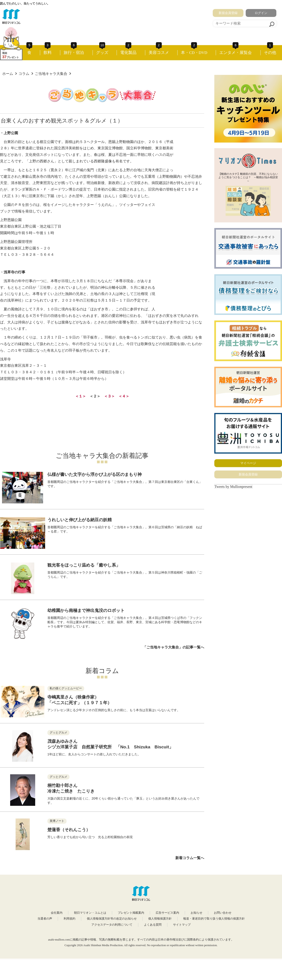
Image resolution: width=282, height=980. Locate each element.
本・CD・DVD (194, 53)
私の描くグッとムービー (66, 688)
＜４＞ (124, 396)
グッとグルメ (58, 733)
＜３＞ (109, 396)
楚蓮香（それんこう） (69, 830)
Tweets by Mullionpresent (233, 487)
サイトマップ (182, 925)
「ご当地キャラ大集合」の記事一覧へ (173, 647)
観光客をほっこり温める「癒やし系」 (84, 565)
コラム (24, 74)
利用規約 (69, 919)
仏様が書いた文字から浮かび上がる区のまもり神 (95, 474)
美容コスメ (159, 53)
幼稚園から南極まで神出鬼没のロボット (86, 610)
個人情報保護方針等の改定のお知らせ (112, 919)
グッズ (102, 53)
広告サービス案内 (167, 913)
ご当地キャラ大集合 (51, 74)
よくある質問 (153, 925)
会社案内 (57, 913)
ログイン (261, 13)
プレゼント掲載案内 (131, 913)
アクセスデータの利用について (112, 925)
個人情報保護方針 (160, 919)
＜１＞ (81, 396)
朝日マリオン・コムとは (90, 913)
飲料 (48, 53)
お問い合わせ (223, 913)
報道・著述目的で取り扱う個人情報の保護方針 (214, 919)
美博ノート (57, 821)
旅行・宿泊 (74, 53)
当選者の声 (45, 919)
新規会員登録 (228, 13)
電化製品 (128, 53)
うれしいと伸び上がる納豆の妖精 (80, 520)
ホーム (8, 74)
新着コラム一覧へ (190, 858)
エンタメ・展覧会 (236, 53)
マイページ (248, 463)
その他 (270, 53)
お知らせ (196, 913)
